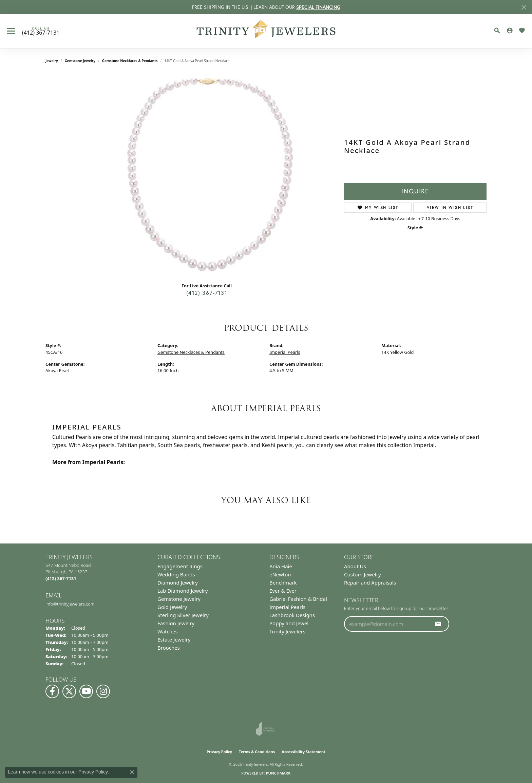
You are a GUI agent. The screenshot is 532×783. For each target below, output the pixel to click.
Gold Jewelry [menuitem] (172, 607)
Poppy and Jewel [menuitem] (289, 623)
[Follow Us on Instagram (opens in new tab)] (103, 691)
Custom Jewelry (363, 574)
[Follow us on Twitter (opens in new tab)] (69, 691)
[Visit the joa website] (266, 729)
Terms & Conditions (257, 752)
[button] (497, 31)
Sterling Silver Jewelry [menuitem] (183, 615)
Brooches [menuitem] (169, 648)
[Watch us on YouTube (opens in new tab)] (86, 691)
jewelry (52, 61)
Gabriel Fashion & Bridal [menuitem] (298, 599)
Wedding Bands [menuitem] (176, 574)
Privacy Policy (219, 752)
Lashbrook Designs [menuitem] (292, 615)
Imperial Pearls (285, 352)
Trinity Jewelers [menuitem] (287, 631)
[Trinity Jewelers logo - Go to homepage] (266, 31)
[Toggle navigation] (11, 31)
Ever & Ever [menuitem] (283, 591)
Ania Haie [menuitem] (281, 566)
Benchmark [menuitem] (283, 583)
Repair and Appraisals (370, 583)
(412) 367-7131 (207, 293)
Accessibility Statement (303, 752)
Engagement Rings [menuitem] (180, 566)
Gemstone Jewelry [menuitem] (179, 599)
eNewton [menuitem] (280, 574)
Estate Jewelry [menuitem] (174, 639)
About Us (355, 566)
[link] (41, 31)
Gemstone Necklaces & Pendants (130, 61)
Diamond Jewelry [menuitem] (178, 583)
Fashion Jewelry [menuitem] (176, 623)
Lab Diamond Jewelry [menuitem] (183, 591)
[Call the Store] (61, 578)
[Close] (524, 7)
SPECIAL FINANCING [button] (318, 7)
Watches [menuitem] (168, 631)
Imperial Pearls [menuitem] (287, 607)
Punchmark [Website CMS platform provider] (278, 773)
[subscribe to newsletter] (438, 624)
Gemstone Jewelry (80, 61)
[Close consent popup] (132, 772)
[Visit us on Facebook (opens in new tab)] (52, 691)
